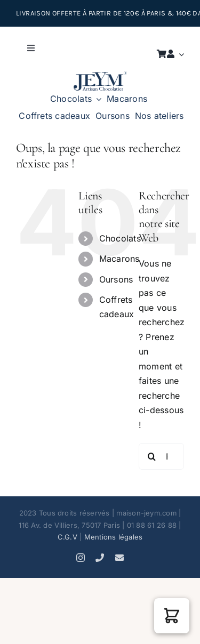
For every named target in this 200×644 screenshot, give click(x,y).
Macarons (119, 259)
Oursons (116, 279)
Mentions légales (114, 537)
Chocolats (120, 238)
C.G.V (67, 537)
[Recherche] (152, 456)
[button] (172, 616)
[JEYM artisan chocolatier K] (100, 76)
